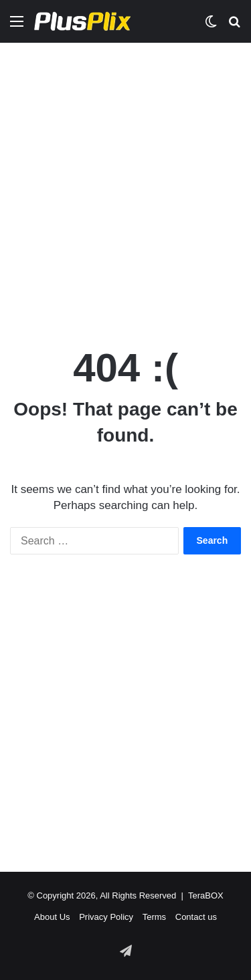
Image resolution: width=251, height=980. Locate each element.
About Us (52, 917)
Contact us (196, 917)
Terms (154, 917)
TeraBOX (206, 895)
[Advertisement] (125, 181)
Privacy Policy (106, 917)
